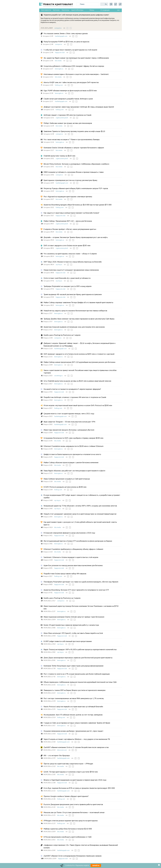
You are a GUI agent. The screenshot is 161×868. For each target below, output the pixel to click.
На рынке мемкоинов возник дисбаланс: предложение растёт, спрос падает (73, 731)
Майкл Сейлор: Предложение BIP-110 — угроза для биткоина (68, 221)
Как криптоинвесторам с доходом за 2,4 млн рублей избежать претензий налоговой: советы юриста (80, 523)
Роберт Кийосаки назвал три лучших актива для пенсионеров (68, 123)
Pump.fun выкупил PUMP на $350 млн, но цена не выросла (66, 42)
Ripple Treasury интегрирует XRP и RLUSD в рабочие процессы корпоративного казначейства (80, 649)
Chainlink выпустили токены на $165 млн (59, 156)
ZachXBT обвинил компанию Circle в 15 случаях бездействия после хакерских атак (76, 747)
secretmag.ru (58, 376)
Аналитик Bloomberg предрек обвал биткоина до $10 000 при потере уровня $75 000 (78, 205)
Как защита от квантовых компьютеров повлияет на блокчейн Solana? (71, 213)
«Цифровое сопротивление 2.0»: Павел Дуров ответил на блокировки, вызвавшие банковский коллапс (81, 846)
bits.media (58, 61)
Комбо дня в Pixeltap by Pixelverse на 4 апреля (62, 598)
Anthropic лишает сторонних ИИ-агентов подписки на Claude (67, 115)
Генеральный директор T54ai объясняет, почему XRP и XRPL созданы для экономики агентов (80, 506)
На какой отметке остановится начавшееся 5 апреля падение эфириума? (72, 389)
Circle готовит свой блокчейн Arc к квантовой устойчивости (67, 278)
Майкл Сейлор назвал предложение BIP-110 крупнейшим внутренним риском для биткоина (79, 362)
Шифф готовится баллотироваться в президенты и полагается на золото (72, 454)
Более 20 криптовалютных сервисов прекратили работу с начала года (71, 625)
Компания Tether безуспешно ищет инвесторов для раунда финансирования (73, 666)
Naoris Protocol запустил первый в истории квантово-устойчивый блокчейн (73, 706)
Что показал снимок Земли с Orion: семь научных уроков (66, 33)
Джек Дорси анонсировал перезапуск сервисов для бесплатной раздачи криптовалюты (78, 658)
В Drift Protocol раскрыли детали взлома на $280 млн (65, 487)
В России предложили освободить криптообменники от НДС (68, 837)
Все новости (46, 10)
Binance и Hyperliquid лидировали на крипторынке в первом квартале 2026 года (75, 780)
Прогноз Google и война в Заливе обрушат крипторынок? (66, 796)
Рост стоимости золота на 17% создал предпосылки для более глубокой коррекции (77, 674)
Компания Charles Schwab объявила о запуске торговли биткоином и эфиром (74, 148)
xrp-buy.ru (59, 265)
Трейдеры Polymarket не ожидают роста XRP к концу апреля (67, 286)
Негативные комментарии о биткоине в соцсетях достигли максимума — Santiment (76, 74)
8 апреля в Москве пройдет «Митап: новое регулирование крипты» (70, 229)
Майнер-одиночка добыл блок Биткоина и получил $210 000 (68, 829)
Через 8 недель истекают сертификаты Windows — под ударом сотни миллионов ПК (77, 739)
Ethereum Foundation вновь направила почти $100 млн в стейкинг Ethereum (74, 446)
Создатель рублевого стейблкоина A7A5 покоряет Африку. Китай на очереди (74, 66)
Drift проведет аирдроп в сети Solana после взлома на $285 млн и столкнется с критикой (79, 354)
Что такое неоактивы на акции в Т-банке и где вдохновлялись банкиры (72, 139)
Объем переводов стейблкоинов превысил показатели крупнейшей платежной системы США (80, 682)
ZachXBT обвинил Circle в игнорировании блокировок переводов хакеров (73, 856)
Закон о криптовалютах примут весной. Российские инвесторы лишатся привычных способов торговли (80, 371)
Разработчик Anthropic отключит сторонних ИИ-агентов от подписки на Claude (75, 397)
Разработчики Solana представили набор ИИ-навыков (65, 574)
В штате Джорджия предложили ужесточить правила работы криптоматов (73, 804)
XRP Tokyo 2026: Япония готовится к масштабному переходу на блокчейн (73, 262)
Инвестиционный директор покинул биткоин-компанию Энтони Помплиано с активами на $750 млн (81, 607)
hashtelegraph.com (61, 36)
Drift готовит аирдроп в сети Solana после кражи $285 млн (67, 245)
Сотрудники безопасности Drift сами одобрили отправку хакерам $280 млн (73, 438)
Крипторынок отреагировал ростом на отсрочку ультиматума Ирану (70, 180)
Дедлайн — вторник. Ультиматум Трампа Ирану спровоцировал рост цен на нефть (76, 237)
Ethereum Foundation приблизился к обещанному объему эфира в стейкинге (73, 549)
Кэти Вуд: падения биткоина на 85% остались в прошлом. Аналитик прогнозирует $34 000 (79, 788)
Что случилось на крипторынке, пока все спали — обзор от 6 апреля (70, 254)
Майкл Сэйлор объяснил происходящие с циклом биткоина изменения (71, 462)
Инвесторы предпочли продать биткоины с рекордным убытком (69, 430)
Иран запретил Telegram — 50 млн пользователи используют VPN (69, 422)
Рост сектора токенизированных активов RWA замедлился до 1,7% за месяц (74, 698)
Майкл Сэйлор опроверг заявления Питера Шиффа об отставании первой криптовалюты (78, 302)
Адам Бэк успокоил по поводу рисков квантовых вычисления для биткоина (73, 565)
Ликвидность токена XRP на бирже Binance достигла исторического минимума (74, 690)
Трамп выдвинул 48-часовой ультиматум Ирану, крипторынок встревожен (73, 294)
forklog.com (59, 85)
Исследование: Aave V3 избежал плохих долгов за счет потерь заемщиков (73, 715)
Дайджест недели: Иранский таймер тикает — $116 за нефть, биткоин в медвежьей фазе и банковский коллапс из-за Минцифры (79, 344)
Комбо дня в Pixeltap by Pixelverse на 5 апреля (62, 335)
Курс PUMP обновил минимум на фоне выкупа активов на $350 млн (70, 90)
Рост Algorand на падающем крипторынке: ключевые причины (68, 197)
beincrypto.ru (59, 69)
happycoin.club (60, 52)
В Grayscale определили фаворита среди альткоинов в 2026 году (69, 533)
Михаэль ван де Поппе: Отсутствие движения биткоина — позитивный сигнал (74, 812)
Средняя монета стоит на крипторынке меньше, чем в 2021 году (69, 414)
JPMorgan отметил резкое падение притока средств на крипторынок (71, 821)
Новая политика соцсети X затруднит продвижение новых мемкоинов (71, 270)
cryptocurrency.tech (62, 118)
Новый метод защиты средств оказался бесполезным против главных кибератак (75, 311)
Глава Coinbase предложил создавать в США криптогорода (67, 479)
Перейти (96, 866)
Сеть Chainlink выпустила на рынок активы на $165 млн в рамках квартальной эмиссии (77, 381)
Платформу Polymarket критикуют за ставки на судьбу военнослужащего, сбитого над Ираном (81, 582)
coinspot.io (58, 28)
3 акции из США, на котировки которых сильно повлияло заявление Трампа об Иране (77, 723)
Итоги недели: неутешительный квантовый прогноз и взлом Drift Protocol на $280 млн (78, 405)
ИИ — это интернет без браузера (57, 755)
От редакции (105, 10)
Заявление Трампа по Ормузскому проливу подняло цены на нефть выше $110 (74, 131)
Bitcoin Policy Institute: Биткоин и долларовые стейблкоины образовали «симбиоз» (76, 164)
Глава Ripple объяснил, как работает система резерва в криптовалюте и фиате (74, 471)
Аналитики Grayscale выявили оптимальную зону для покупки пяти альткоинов (74, 327)
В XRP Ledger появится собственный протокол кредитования (68, 641)
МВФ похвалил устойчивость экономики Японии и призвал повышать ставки (74, 172)
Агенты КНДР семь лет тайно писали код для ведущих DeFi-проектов (71, 82)
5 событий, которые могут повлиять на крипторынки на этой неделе (70, 50)
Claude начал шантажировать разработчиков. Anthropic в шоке (68, 99)
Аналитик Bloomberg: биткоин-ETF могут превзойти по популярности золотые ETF (76, 590)
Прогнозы (65, 10)
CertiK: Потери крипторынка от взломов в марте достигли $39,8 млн (71, 772)
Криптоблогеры (77, 10)
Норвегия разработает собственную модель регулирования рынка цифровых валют (76, 15)
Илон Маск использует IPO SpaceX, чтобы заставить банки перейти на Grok (73, 633)
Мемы (92, 10)
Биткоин (56, 10)
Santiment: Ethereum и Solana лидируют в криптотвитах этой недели (71, 557)
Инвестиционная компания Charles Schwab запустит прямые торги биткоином (74, 617)
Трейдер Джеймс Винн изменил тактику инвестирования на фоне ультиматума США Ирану (79, 319)
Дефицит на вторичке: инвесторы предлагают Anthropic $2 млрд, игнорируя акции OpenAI (79, 107)
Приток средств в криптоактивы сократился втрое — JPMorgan (68, 764)
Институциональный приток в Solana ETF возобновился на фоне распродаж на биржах (78, 541)
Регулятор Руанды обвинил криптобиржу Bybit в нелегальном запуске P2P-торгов (76, 188)
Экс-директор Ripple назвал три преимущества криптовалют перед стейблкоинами (76, 58)
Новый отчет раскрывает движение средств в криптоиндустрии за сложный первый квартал (80, 514)
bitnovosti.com (62, 750)
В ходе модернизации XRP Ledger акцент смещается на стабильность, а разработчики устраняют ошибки (82, 496)
